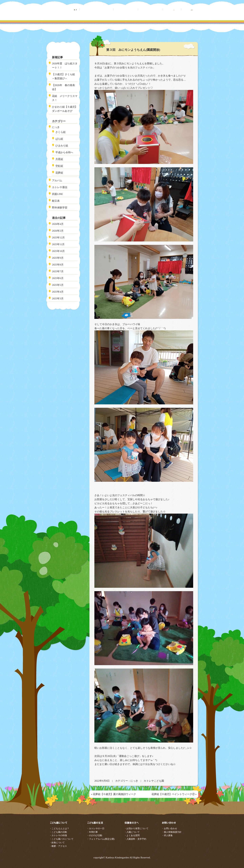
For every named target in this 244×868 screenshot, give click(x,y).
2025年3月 (58, 299)
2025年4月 (58, 292)
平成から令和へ (64, 152)
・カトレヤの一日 (96, 828)
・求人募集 (167, 835)
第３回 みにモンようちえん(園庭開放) (133, 50)
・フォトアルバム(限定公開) (101, 839)
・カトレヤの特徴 (58, 835)
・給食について (57, 843)
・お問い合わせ (169, 828)
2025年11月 (58, 244)
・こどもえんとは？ (59, 828)
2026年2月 (58, 231)
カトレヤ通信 (60, 187)
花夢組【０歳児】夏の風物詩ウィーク (114, 794)
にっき (134, 781)
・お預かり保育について (136, 828)
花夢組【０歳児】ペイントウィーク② (173, 794)
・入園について (132, 832)
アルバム (57, 181)
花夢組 (59, 173)
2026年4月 (58, 224)
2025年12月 (58, 238)
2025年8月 (58, 265)
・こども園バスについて (61, 839)
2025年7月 (58, 271)
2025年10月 (58, 251)
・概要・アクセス (58, 846)
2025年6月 (58, 278)
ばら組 (59, 139)
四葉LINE (57, 194)
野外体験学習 (60, 208)
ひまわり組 (62, 146)
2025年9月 (58, 258)
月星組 (59, 159)
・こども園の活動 (58, 832)
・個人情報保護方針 (172, 832)
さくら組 (60, 132)
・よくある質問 (132, 835)
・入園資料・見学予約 (135, 839)
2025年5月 (58, 285)
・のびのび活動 (94, 835)
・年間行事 (92, 832)
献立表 (56, 201)
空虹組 (59, 166)
